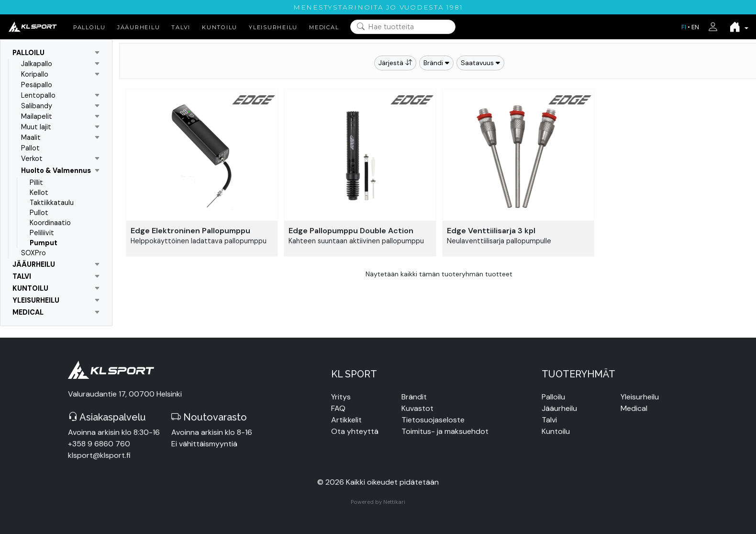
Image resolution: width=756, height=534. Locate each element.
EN (695, 27)
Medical (634, 408)
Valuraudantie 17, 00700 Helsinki (125, 394)
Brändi (436, 63)
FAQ (338, 408)
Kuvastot (417, 408)
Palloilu (553, 397)
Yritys (341, 397)
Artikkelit (346, 420)
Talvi (549, 420)
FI (684, 27)
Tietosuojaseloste (433, 420)
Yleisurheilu (640, 397)
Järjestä (395, 63)
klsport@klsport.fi (99, 455)
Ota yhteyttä (355, 431)
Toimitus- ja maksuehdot (445, 431)
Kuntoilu (556, 431)
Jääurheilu (559, 408)
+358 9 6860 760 (99, 444)
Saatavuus (480, 63)
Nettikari (394, 502)
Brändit (414, 397)
